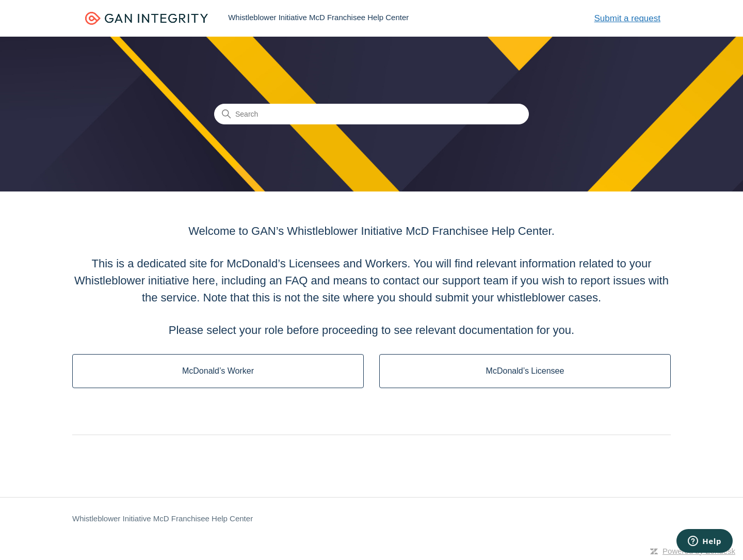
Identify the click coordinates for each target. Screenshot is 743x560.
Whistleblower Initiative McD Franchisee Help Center (163, 518)
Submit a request (627, 18)
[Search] (372, 114)
